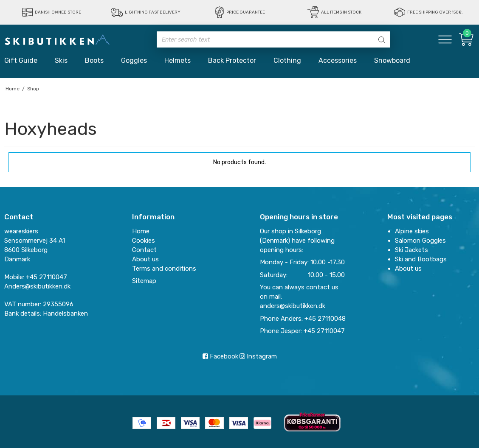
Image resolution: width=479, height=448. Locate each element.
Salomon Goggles (420, 241)
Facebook (220, 356)
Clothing (287, 60)
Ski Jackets (411, 250)
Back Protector (232, 60)
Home (141, 231)
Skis (61, 60)
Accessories (338, 60)
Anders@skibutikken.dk (37, 286)
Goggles (134, 60)
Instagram (258, 356)
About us (408, 269)
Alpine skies (412, 231)
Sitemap (144, 281)
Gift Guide (21, 60)
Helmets (178, 60)
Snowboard (392, 60)
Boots (94, 60)
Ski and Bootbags (421, 259)
